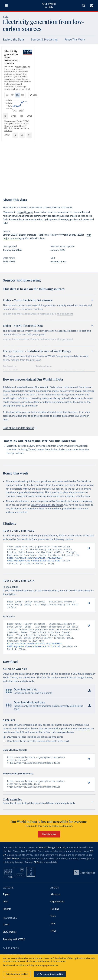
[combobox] (84, 6)
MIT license (13, 868)
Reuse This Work (75, 40)
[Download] (77, 187)
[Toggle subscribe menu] (92, 6)
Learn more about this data (38, 186)
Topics (6, 904)
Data (5, 911)
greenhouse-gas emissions (66, 216)
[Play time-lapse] (7, 179)
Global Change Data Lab (52, 857)
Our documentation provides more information (65, 736)
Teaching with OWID (14, 948)
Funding (55, 918)
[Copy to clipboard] (85, 548)
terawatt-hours (25, 212)
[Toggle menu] (6, 6)
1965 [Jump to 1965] (16, 178)
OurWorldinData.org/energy (16, 189)
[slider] (24, 179)
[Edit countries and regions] (89, 67)
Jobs (53, 933)
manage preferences (48, 966)
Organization (57, 911)
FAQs (37, 872)
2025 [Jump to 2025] (89, 178)
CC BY (33, 189)
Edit (90, 67)
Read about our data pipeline (20, 428)
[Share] (84, 187)
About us (55, 904)
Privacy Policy (27, 966)
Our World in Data (49, 6)
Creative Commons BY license (47, 505)
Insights (7, 918)
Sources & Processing (44, 40)
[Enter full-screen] (91, 187)
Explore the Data (13, 40)
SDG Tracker (10, 941)
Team (53, 925)
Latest (6, 934)
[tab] (11, 67)
